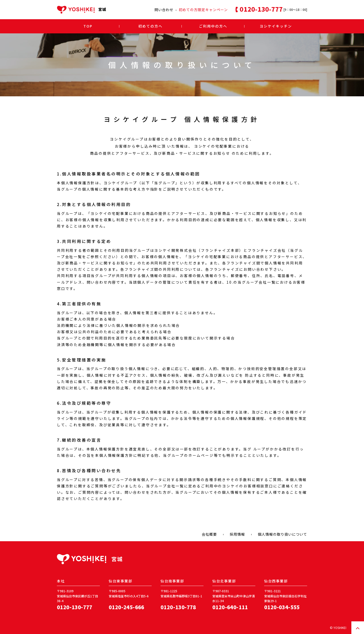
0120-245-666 (127, 607)
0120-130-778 (178, 607)
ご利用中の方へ (213, 26)
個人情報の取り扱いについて (282, 534)
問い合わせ (164, 10)
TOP (88, 26)
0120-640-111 (230, 607)
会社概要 (209, 534)
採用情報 (237, 534)
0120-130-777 (75, 607)
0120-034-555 (282, 607)
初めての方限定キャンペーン (203, 10)
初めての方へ (150, 26)
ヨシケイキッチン (276, 26)
